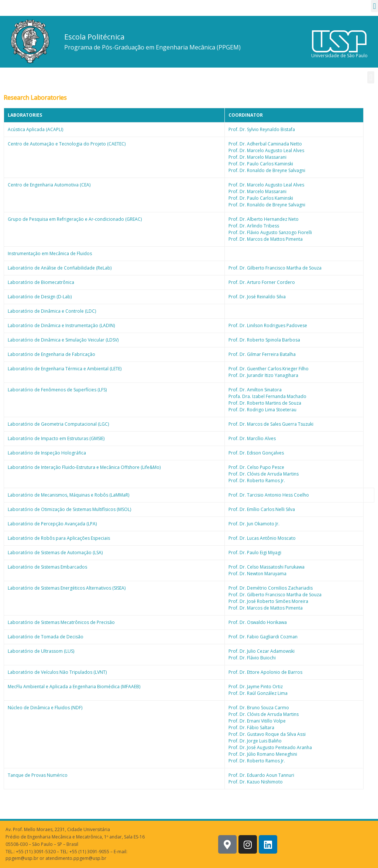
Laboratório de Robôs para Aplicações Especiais (59, 538)
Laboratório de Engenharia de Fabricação (51, 354)
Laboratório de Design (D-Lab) (40, 297)
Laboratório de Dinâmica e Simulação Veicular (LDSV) (63, 340)
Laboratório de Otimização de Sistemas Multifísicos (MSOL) (69, 509)
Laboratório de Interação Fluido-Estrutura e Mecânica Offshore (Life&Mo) (84, 467)
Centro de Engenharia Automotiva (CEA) (49, 185)
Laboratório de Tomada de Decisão (46, 637)
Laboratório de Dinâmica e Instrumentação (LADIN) (61, 325)
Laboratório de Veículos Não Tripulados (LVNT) (57, 672)
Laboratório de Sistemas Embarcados (47, 567)
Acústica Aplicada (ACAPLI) (35, 129)
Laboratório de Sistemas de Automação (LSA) (55, 553)
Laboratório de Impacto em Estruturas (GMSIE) (56, 438)
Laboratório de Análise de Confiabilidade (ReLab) (60, 268)
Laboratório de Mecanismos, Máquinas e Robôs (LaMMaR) (68, 495)
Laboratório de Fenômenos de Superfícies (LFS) (57, 390)
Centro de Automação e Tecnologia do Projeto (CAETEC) (67, 144)
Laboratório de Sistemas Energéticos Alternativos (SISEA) (67, 588)
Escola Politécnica (94, 37)
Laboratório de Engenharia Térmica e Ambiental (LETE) (65, 369)
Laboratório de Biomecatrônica (41, 282)
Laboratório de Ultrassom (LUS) (41, 651)
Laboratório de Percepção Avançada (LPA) (52, 524)
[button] (374, 6)
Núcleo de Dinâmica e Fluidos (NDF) (45, 708)
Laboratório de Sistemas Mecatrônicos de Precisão (61, 622)
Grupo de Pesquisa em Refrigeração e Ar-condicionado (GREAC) (75, 219)
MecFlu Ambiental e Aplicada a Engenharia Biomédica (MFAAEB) (74, 687)
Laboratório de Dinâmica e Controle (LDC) (52, 311)
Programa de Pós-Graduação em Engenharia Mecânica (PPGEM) (152, 47)
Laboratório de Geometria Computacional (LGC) (58, 424)
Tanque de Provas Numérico (38, 775)
